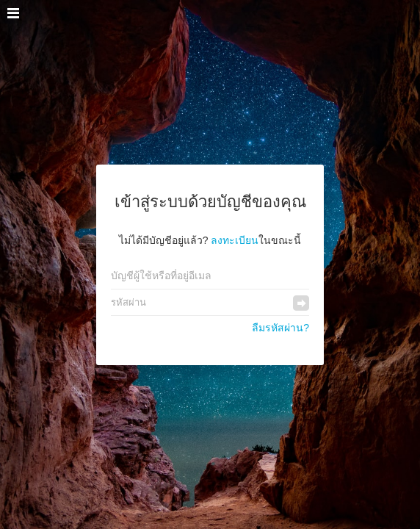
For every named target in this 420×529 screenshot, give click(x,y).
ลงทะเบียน (235, 240)
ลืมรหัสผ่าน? (280, 328)
